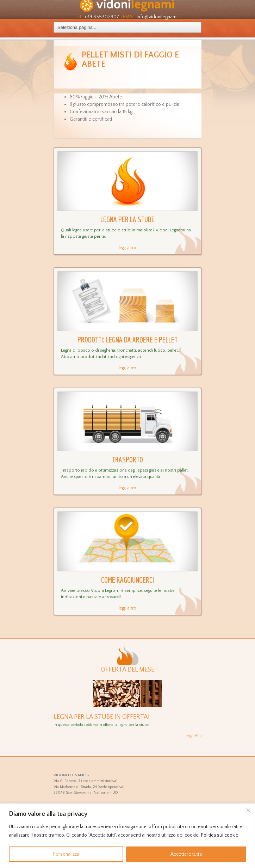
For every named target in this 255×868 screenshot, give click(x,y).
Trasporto (127, 459)
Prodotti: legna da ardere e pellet (127, 339)
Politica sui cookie (220, 835)
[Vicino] (248, 810)
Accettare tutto (186, 854)
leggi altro (127, 248)
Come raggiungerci (127, 580)
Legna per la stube (127, 219)
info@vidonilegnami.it (159, 17)
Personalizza (66, 854)
